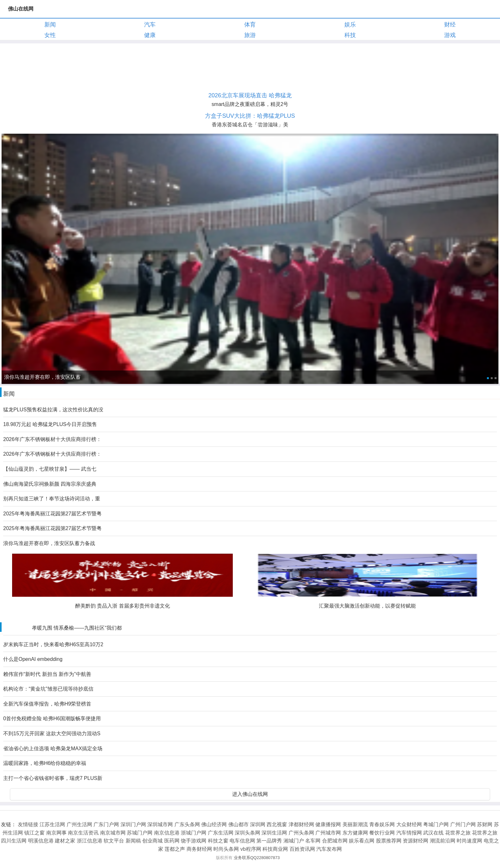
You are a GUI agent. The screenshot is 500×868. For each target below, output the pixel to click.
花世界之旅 (458, 833)
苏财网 (485, 824)
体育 (250, 25)
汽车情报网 (409, 833)
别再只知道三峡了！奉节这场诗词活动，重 (52, 499)
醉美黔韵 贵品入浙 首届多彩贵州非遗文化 (123, 606)
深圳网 (258, 824)
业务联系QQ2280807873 (257, 858)
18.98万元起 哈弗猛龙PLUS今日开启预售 (50, 424)
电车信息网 (242, 841)
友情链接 (28, 824)
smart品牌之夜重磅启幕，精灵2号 (250, 104)
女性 (50, 35)
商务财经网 (199, 849)
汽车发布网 (329, 849)
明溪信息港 (41, 841)
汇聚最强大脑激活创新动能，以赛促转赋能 (367, 606)
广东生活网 (221, 833)
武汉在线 (433, 833)
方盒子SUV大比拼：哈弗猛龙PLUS (250, 116)
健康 (150, 35)
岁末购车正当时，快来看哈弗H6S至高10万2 (53, 644)
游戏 (450, 35)
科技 (350, 35)
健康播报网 (328, 824)
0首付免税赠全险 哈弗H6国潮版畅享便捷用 (52, 718)
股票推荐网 (389, 841)
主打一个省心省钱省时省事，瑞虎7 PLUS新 (53, 778)
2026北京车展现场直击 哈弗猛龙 (250, 95)
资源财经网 (415, 841)
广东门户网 (106, 824)
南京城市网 (113, 833)
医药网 (172, 841)
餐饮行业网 (382, 833)
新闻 (50, 25)
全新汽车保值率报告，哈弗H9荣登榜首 (47, 704)
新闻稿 (133, 841)
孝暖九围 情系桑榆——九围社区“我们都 (77, 628)
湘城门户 (294, 841)
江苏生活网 (52, 824)
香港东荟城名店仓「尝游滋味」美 (250, 125)
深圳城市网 (160, 824)
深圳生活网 (274, 833)
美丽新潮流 (355, 824)
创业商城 (152, 841)
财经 (450, 25)
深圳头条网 (247, 833)
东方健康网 (355, 833)
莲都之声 (175, 849)
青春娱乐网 (382, 824)
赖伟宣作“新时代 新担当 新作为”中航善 (47, 674)
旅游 (250, 35)
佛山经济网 (214, 824)
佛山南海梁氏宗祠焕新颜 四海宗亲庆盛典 (50, 484)
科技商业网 (275, 849)
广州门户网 (463, 824)
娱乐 (350, 25)
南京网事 (56, 833)
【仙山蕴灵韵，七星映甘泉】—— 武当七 (50, 469)
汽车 (150, 25)
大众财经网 (409, 824)
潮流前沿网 (443, 841)
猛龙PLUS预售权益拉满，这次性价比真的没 (53, 410)
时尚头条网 (226, 849)
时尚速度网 (469, 841)
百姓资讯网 (302, 849)
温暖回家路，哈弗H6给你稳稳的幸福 (45, 763)
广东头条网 (187, 824)
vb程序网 (251, 849)
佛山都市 (239, 824)
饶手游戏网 (194, 841)
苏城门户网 (140, 833)
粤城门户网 (436, 824)
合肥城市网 (335, 841)
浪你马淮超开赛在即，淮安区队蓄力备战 (49, 543)
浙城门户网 (194, 833)
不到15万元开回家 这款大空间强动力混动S (52, 733)
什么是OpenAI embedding (33, 659)
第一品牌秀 (269, 841)
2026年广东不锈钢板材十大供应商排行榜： (52, 439)
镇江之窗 (34, 833)
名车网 (313, 841)
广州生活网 (79, 824)
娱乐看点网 (362, 841)
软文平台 (114, 841)
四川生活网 (14, 841)
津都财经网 (301, 824)
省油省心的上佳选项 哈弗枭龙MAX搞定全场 (53, 748)
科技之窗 (218, 841)
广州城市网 (328, 833)
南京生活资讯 (83, 833)
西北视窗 (277, 824)
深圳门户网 (133, 824)
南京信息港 (167, 833)
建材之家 (65, 841)
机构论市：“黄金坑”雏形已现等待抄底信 (48, 689)
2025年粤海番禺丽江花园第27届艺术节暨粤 (52, 514)
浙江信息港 (90, 841)
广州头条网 (301, 833)
